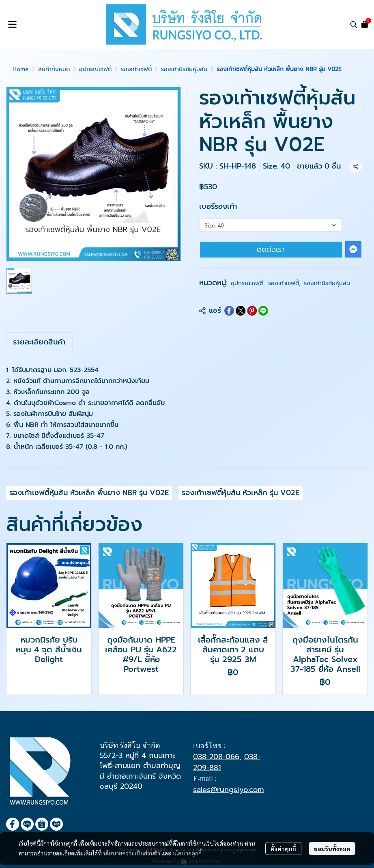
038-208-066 (216, 757)
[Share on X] (241, 311)
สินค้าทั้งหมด (54, 69)
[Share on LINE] (263, 311)
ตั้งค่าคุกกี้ (283, 849)
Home (21, 69)
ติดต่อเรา (271, 249)
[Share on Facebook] (229, 311)
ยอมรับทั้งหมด (332, 849)
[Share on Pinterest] (252, 311)
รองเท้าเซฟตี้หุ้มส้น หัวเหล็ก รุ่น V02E (241, 493)
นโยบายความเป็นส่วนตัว (132, 853)
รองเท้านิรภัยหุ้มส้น (184, 69)
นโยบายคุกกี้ (187, 853)
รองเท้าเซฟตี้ (136, 69)
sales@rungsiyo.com (229, 790)
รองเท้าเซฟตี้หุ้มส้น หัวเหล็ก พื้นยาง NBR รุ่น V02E (89, 493)
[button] (354, 24)
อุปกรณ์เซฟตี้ (95, 69)
